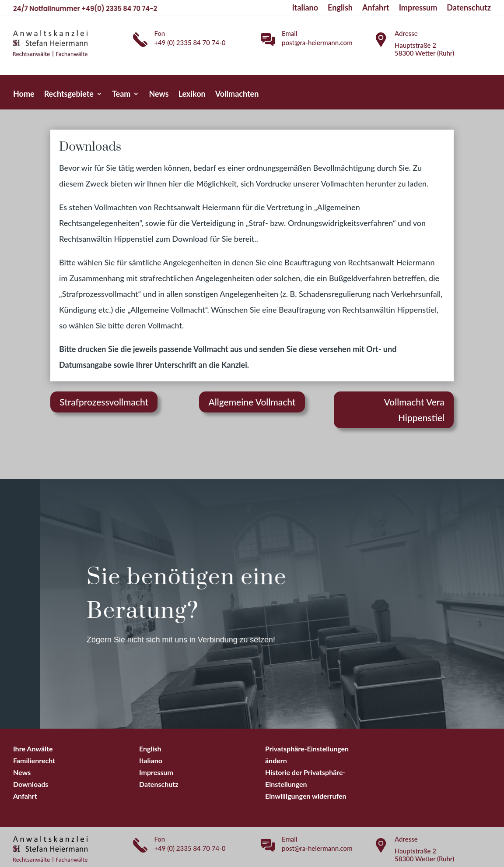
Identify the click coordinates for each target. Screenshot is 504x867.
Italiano (305, 8)
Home (24, 95)
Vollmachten (237, 95)
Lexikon (192, 95)
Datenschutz (469, 8)
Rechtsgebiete (69, 95)
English (340, 8)
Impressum (418, 8)
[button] (306, 796)
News (159, 95)
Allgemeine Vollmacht (252, 402)
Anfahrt (376, 8)
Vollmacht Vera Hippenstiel (414, 410)
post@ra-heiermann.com (317, 42)
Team (121, 95)
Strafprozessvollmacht (104, 402)
